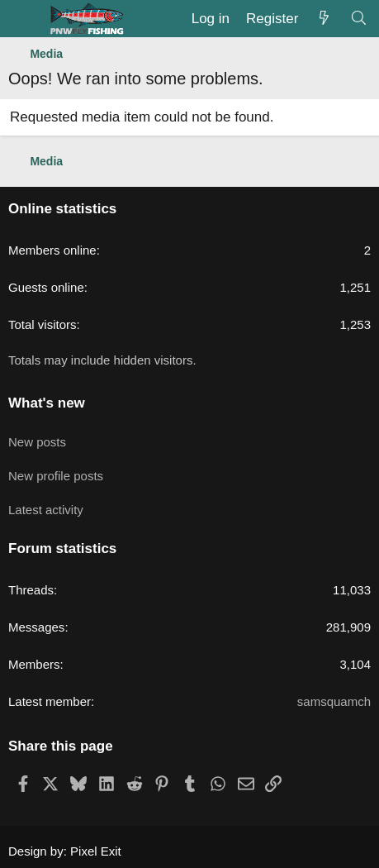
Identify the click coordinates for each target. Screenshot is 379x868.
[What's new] (324, 19)
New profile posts (56, 476)
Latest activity (46, 510)
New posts (37, 442)
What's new (47, 403)
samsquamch (334, 701)
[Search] (358, 19)
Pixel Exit (96, 851)
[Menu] (23, 19)
